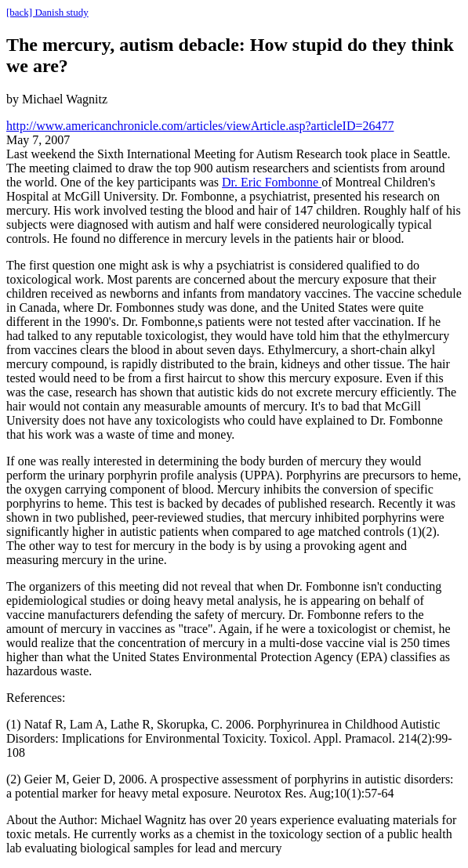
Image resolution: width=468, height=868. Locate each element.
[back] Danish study (47, 12)
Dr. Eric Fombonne (272, 182)
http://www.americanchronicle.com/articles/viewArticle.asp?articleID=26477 (200, 126)
